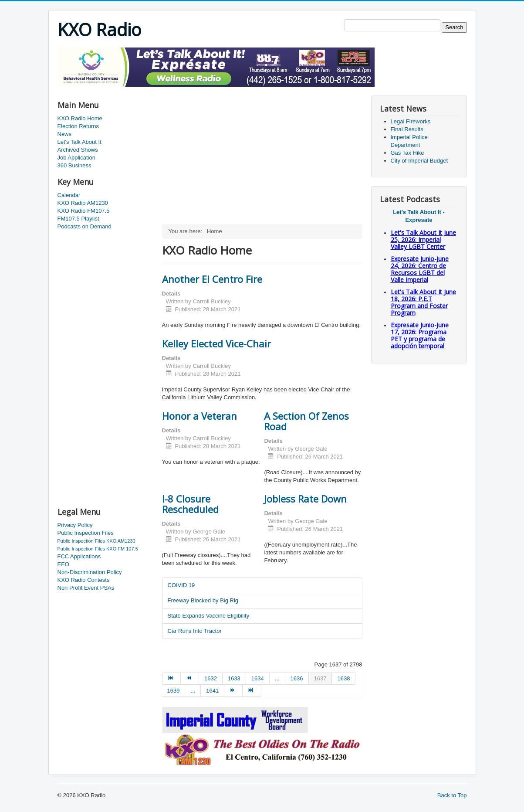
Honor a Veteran (199, 416)
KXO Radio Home (80, 118)
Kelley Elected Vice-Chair (216, 343)
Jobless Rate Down (305, 499)
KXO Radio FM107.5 (84, 211)
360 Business (74, 165)
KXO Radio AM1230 (83, 203)
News (65, 134)
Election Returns (78, 126)
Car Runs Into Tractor (195, 631)
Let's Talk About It (79, 142)
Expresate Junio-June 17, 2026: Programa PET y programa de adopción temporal (420, 335)
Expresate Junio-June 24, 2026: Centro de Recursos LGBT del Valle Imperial (420, 269)
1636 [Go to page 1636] (297, 678)
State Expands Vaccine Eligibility (209, 616)
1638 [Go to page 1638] (343, 678)
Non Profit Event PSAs (86, 588)
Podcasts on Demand (85, 226)
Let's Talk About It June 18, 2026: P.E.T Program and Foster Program (423, 302)
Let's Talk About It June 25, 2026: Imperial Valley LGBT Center (423, 240)
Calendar (69, 195)
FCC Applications (79, 556)
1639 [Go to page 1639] (174, 691)
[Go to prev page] (190, 679)
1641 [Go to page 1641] (212, 691)
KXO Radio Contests (84, 580)
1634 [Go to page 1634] (258, 678)
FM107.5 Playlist (78, 219)
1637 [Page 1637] (320, 678)
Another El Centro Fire (212, 279)
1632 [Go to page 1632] (211, 678)
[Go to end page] (252, 691)
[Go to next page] (233, 691)
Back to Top (452, 795)
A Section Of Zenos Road (306, 421)
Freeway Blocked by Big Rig (203, 600)
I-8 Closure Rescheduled (190, 504)
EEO (63, 564)
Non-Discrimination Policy (90, 572)
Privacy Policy (75, 525)
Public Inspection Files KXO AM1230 (96, 541)
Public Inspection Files (86, 533)
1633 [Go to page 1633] (234, 678)
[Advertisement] (216, 90)
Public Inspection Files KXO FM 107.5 (98, 549)
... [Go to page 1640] (193, 691)
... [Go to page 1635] (277, 678)
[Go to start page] (171, 679)
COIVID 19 (181, 585)
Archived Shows (78, 150)
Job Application (76, 158)
